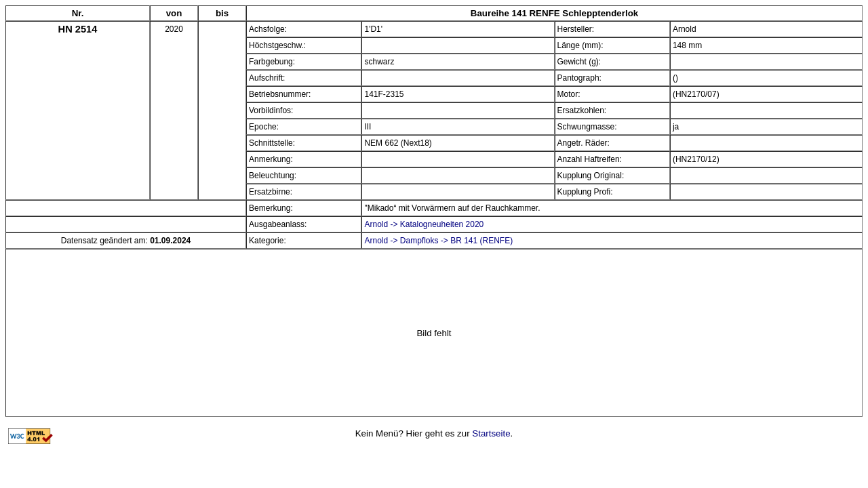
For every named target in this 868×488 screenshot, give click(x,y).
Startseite (491, 433)
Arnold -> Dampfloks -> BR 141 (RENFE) (438, 241)
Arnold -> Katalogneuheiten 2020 (424, 224)
